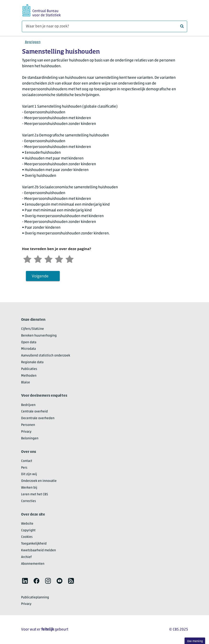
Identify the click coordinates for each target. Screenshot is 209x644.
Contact (27, 461)
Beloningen (30, 439)
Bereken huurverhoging (39, 336)
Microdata (28, 349)
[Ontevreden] (38, 259)
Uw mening (195, 641)
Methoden (29, 376)
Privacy (26, 432)
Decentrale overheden (38, 418)
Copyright (28, 531)
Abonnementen (33, 564)
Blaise (26, 383)
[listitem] (25, 581)
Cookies (27, 537)
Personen (28, 425)
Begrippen (33, 42)
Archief (26, 557)
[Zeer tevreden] (70, 259)
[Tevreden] (59, 259)
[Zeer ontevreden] (27, 259)
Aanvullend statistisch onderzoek (46, 356)
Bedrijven (28, 405)
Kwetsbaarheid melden (39, 550)
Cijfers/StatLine (33, 329)
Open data (29, 342)
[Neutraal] (48, 259)
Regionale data (32, 362)
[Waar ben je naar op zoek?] (104, 26)
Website (27, 524)
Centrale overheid (34, 412)
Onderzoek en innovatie (39, 481)
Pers (24, 468)
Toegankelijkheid (34, 544)
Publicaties (29, 369)
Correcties (29, 501)
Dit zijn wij (29, 474)
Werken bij (29, 488)
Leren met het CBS (35, 494)
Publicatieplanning (35, 598)
